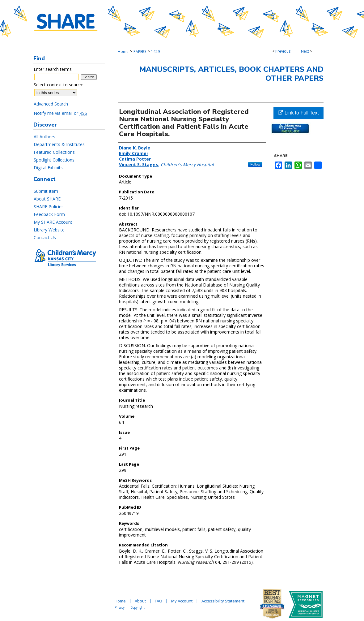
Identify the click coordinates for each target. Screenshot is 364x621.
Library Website (49, 230)
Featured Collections (54, 152)
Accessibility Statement (223, 601)
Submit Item (46, 191)
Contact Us (45, 237)
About (140, 601)
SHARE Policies (49, 207)
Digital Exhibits (48, 168)
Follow (255, 164)
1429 (155, 52)
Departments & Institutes (59, 144)
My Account (182, 601)
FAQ (159, 601)
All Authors (44, 137)
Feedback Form (49, 214)
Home (123, 52)
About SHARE (47, 199)
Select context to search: (58, 85)
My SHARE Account (53, 222)
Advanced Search (51, 104)
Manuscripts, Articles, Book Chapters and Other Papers (231, 74)
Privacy (120, 607)
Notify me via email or (60, 113)
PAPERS (140, 52)
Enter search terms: (53, 69)
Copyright (138, 607)
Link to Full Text (298, 113)
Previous (283, 51)
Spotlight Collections (54, 160)
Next (305, 51)
